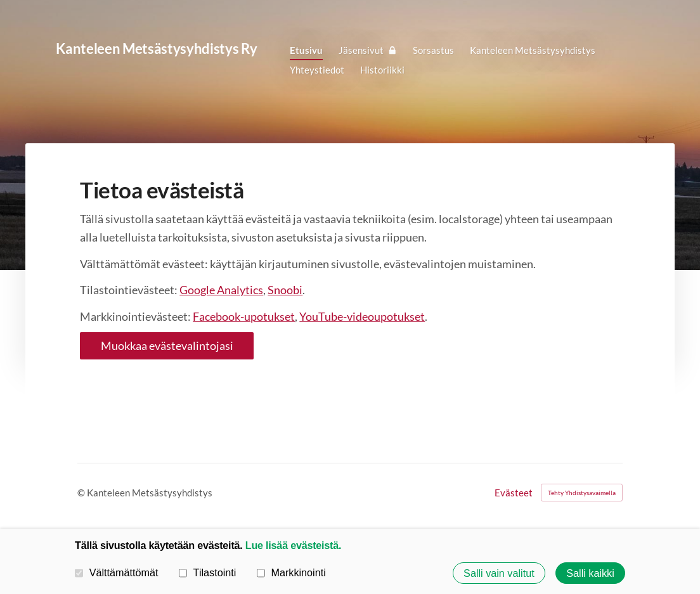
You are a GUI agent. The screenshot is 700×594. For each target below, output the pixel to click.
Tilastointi (207, 572)
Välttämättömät (117, 572)
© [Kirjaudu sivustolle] (82, 493)
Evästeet (514, 493)
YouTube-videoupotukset (362, 316)
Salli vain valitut (499, 573)
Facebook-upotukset (244, 316)
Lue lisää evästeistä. (293, 545)
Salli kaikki (590, 573)
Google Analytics (221, 290)
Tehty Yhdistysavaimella (582, 493)
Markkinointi (291, 572)
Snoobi (285, 290)
